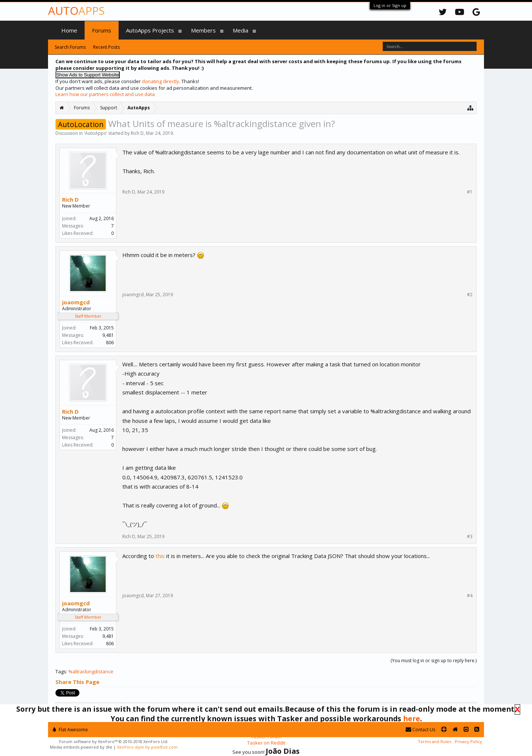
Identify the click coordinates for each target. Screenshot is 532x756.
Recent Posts (106, 47)
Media (241, 30)
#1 (470, 192)
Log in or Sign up (390, 5)
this (160, 556)
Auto (76, 11)
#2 (470, 295)
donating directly (161, 81)
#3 (470, 537)
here (412, 719)
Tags (61, 671)
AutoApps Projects (150, 30)
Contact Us (420, 730)
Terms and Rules (434, 741)
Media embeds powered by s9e (81, 747)
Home (69, 30)
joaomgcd (76, 302)
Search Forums (70, 47)
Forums (102, 30)
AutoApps (96, 133)
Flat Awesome (70, 730)
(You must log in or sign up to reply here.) (434, 661)
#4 (470, 596)
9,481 (108, 335)
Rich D (137, 133)
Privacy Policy (468, 741)
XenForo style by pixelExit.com (147, 747)
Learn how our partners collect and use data (105, 94)
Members (203, 30)
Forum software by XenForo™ (114, 741)
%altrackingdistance (91, 671)
